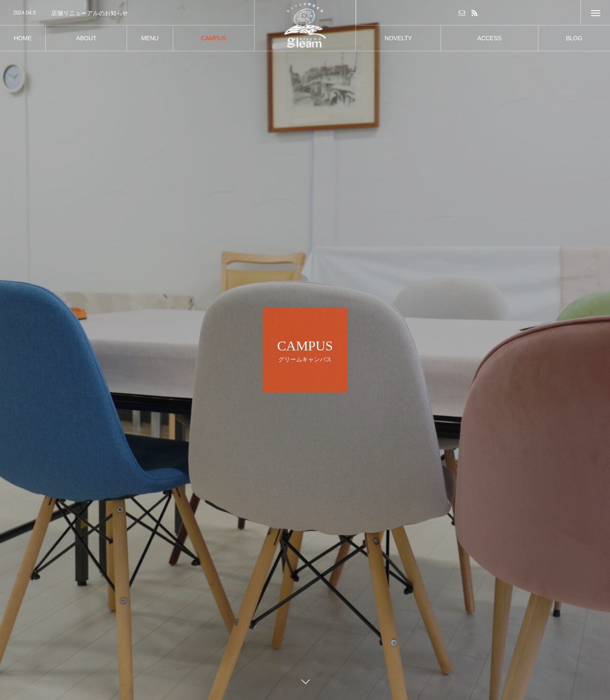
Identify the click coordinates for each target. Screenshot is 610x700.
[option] (127, 13)
